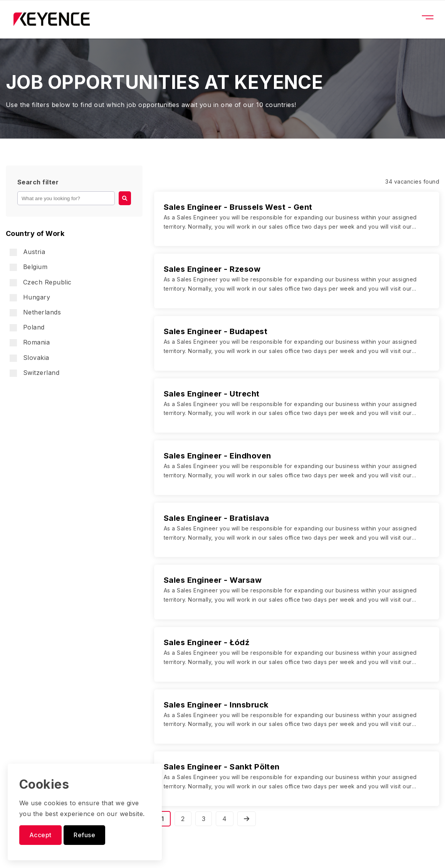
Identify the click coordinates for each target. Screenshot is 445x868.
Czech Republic (41, 282)
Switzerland (34, 373)
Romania (30, 342)
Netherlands (35, 312)
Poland (27, 327)
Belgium (29, 267)
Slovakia (29, 358)
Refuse (84, 835)
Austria (27, 252)
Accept (40, 835)
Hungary (30, 297)
